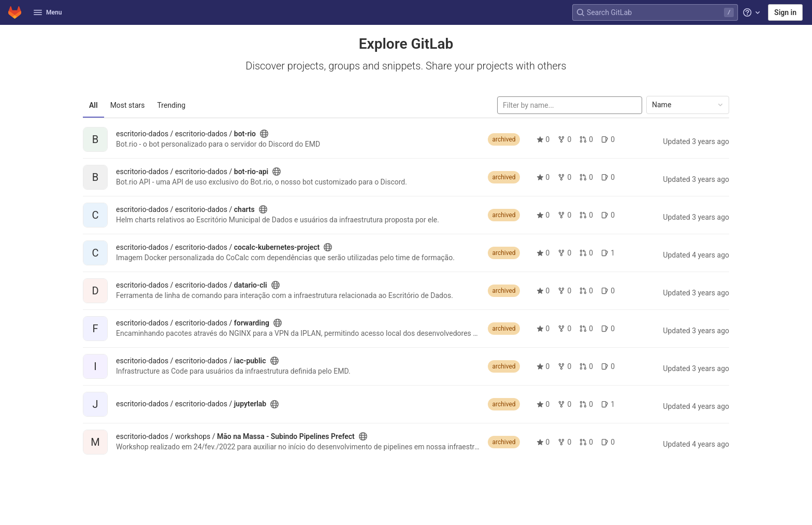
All (93, 105)
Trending (172, 105)
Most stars (128, 105)
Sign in (785, 12)
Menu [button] (48, 12)
